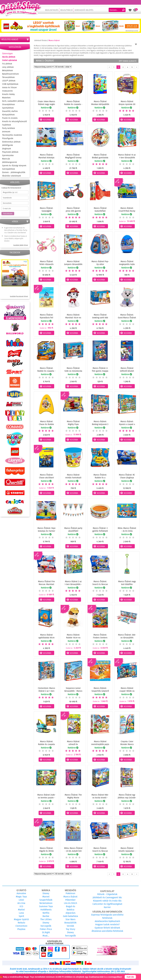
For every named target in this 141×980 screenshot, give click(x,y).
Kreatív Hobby (8, 94)
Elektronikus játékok (11, 142)
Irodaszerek (7, 91)
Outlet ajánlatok (10, 60)
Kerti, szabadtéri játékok (13, 101)
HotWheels (46, 910)
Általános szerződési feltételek (107, 931)
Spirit (21, 916)
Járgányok (7, 149)
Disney (46, 893)
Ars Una (21, 903)
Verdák (70, 926)
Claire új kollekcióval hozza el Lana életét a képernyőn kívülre (16, 238)
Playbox (21, 929)
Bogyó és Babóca (70, 908)
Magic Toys (21, 897)
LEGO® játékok (9, 81)
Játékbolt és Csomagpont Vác (107, 897)
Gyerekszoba (8, 155)
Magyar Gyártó (21, 919)
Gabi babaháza (70, 916)
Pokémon (70, 893)
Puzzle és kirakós (10, 118)
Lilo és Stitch (70, 903)
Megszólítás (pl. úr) (10, 192)
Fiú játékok (7, 64)
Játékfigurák (8, 145)
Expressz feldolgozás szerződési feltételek (107, 916)
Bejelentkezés (52, 10)
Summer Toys (46, 906)
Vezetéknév (7, 198)
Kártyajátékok (8, 115)
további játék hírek (21, 245)
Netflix (46, 913)
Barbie (46, 916)
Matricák (6, 159)
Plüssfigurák (8, 138)
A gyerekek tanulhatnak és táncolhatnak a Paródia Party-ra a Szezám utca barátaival (16, 230)
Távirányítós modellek (12, 135)
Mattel (21, 910)
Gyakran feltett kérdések (107, 928)
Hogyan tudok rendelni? (107, 924)
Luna (21, 913)
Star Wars (70, 919)
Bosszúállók (70, 923)
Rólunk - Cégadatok (107, 894)
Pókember (70, 900)
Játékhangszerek (10, 162)
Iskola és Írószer (10, 87)
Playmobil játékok (10, 152)
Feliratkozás (8, 214)
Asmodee (21, 893)
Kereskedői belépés (84, 10)
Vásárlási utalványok (11, 176)
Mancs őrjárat (70, 897)
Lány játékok (8, 67)
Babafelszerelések (10, 74)
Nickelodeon (46, 903)
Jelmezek (6, 132)
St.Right (46, 932)
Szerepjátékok (9, 169)
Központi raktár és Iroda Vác (107, 901)
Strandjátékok (8, 104)
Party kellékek (9, 128)
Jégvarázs (70, 913)
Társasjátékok (8, 77)
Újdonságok (7, 53)
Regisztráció (67, 10)
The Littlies (46, 919)
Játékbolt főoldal (41, 40)
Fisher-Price (46, 929)
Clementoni (21, 926)
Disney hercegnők (46, 924)
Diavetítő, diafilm (10, 111)
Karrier (107, 907)
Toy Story (70, 929)
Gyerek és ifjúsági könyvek (14, 166)
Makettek (6, 98)
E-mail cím (7, 208)
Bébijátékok (7, 70)
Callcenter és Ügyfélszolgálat (107, 904)
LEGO (21, 900)
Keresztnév (7, 203)
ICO (21, 906)
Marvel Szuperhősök (46, 898)
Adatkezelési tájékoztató (107, 921)
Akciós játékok (9, 57)
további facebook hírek (19, 296)
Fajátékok (7, 125)
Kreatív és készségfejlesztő (14, 121)
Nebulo (21, 923)
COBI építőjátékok (10, 84)
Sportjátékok (8, 108)
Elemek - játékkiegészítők (14, 172)
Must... (46, 936)
